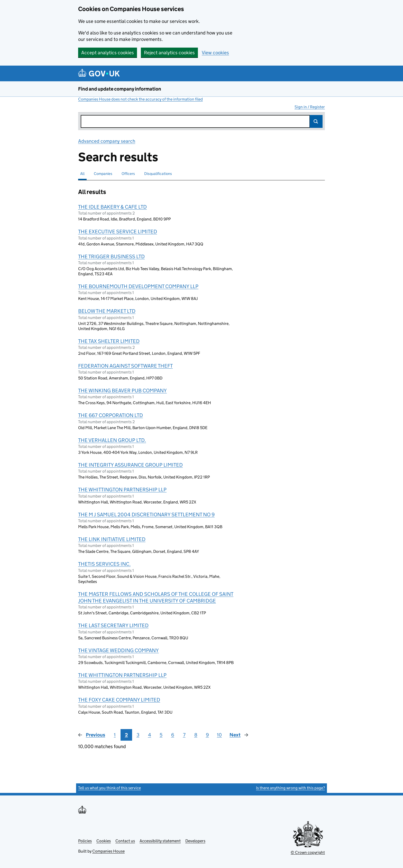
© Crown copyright (308, 852)
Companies (103, 174)
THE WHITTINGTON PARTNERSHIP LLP (122, 490)
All (82, 174)
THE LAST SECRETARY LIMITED (113, 625)
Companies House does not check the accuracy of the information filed (140, 99)
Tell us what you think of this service (109, 788)
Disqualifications (158, 174)
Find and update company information (120, 89)
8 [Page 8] (196, 735)
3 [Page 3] (138, 735)
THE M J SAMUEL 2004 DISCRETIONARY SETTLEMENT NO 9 (146, 515)
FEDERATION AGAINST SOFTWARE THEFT (125, 366)
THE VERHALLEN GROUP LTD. (112, 440)
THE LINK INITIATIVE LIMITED (112, 539)
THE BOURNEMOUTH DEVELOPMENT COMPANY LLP (138, 286)
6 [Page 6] (173, 735)
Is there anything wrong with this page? (290, 788)
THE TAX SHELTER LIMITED (109, 341)
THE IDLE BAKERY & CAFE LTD (112, 207)
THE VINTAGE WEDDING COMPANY (118, 650)
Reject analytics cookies (169, 53)
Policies (85, 841)
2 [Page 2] (126, 735)
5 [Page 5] (161, 735)
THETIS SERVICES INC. (104, 564)
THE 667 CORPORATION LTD (111, 415)
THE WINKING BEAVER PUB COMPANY (122, 391)
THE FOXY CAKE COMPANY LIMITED (119, 700)
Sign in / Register (310, 107)
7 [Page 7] (184, 735)
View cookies (215, 53)
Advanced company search (107, 141)
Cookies (104, 841)
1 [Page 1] (115, 735)
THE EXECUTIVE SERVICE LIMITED (118, 232)
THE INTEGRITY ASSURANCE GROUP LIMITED (130, 465)
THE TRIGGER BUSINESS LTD (111, 256)
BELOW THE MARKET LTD (107, 311)
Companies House (108, 851)
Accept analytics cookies (108, 53)
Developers (195, 841)
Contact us (125, 841)
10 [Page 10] (219, 735)
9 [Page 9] (207, 735)
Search (316, 121)
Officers (128, 174)
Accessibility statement (160, 841)
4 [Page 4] (150, 735)
